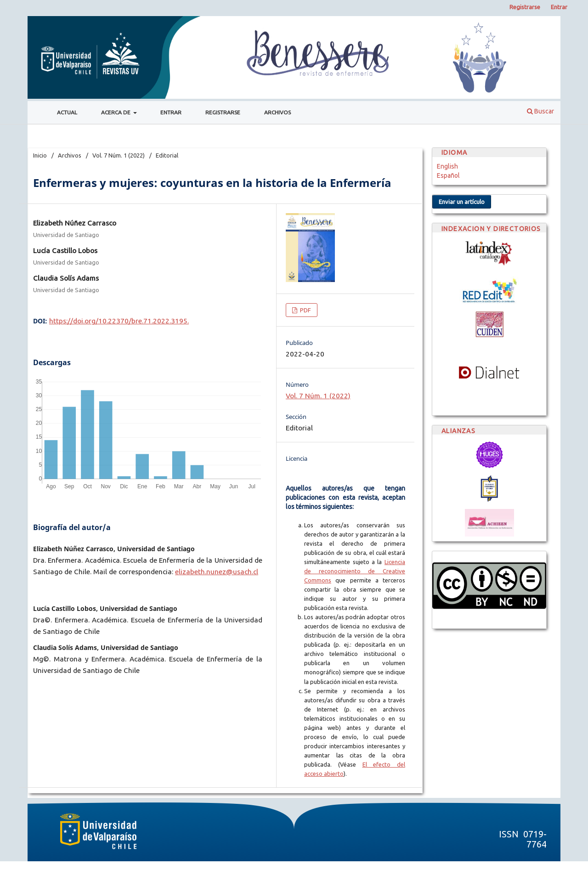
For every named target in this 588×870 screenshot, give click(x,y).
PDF (305, 310)
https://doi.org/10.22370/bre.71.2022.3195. (119, 321)
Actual (67, 112)
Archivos (277, 112)
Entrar (171, 112)
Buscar (540, 111)
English (447, 166)
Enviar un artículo (462, 202)
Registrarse (223, 112)
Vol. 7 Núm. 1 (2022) (119, 155)
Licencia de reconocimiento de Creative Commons (355, 571)
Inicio (40, 155)
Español (448, 175)
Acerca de (116, 112)
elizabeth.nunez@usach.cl (217, 572)
